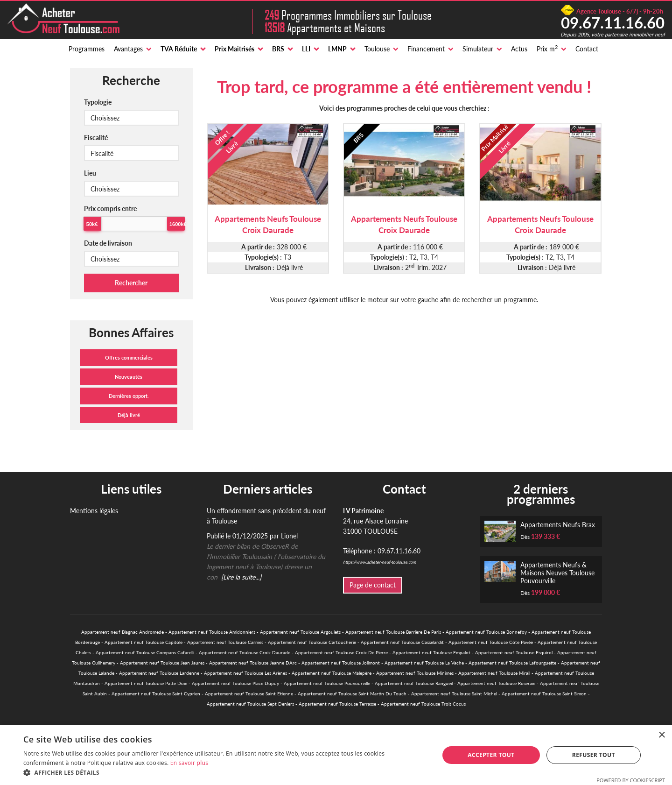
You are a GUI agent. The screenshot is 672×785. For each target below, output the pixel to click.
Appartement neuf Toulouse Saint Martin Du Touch (352, 693)
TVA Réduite (179, 49)
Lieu (90, 173)
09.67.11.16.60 (613, 22)
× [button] (661, 735)
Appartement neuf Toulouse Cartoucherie (312, 642)
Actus (519, 49)
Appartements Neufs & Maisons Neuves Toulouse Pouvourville (557, 573)
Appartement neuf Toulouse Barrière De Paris (393, 632)
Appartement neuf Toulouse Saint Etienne (249, 693)
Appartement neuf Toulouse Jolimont (341, 663)
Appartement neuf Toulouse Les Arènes (245, 673)
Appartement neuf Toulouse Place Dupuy (235, 683)
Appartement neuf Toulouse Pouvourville (327, 683)
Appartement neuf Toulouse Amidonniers (212, 632)
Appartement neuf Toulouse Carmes (225, 642)
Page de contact (373, 585)
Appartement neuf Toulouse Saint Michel (454, 693)
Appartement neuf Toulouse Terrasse (337, 704)
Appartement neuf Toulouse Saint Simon (544, 693)
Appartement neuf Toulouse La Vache (424, 663)
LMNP (337, 49)
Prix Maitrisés (234, 49)
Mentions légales (94, 511)
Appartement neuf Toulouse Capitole (143, 642)
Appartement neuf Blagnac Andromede (122, 632)
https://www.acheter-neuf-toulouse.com (379, 562)
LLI (306, 49)
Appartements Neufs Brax (558, 525)
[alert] (336, 755)
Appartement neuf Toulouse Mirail (494, 673)
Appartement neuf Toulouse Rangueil (414, 683)
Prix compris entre (110, 209)
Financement (426, 49)
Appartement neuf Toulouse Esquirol (514, 652)
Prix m (547, 49)
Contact (587, 49)
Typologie (98, 102)
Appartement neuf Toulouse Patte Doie (146, 683)
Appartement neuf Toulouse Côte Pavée (491, 642)
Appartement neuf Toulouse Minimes (415, 673)
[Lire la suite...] (241, 577)
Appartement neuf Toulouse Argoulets (300, 632)
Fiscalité (96, 138)
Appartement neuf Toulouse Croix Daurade (245, 652)
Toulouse (377, 49)
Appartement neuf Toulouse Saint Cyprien (156, 693)
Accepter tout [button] (491, 755)
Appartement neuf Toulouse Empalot (431, 652)
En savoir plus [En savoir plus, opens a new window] (189, 763)
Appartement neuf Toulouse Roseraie (496, 683)
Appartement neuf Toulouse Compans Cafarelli (145, 652)
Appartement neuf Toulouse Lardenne (159, 673)
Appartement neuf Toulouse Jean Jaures (162, 663)
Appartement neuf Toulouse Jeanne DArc (253, 663)
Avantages (128, 49)
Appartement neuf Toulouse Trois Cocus (423, 704)
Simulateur (478, 49)
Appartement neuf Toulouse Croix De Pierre (341, 652)
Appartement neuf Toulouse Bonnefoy (486, 632)
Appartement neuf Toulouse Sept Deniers (250, 704)
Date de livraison (108, 243)
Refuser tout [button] (594, 755)
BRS (278, 49)
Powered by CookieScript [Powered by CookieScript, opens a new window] (631, 780)
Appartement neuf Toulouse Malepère (332, 673)
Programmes (87, 49)
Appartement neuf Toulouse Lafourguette (512, 663)
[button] (225, 773)
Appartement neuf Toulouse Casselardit (402, 642)
